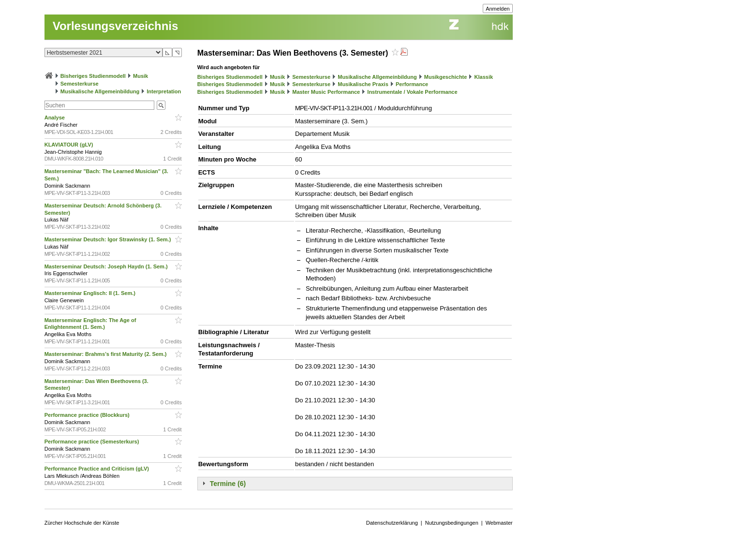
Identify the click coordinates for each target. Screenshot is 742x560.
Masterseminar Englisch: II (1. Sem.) (91, 293)
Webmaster (499, 523)
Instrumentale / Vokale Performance (412, 92)
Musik (141, 76)
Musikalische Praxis (363, 84)
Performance (412, 84)
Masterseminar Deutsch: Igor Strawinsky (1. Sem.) (109, 239)
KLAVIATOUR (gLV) (70, 145)
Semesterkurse (80, 84)
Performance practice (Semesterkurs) (93, 442)
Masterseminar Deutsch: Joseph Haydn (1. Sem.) (107, 266)
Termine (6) (228, 484)
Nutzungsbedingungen (452, 523)
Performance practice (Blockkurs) (88, 415)
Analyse (55, 118)
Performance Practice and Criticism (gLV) (97, 469)
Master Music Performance (326, 92)
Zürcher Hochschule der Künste (82, 523)
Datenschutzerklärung (392, 523)
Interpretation (164, 91)
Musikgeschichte (446, 77)
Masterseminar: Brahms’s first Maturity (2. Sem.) (106, 354)
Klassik (484, 77)
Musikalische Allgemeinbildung (100, 91)
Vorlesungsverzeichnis (116, 26)
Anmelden (498, 9)
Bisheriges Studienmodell (93, 76)
